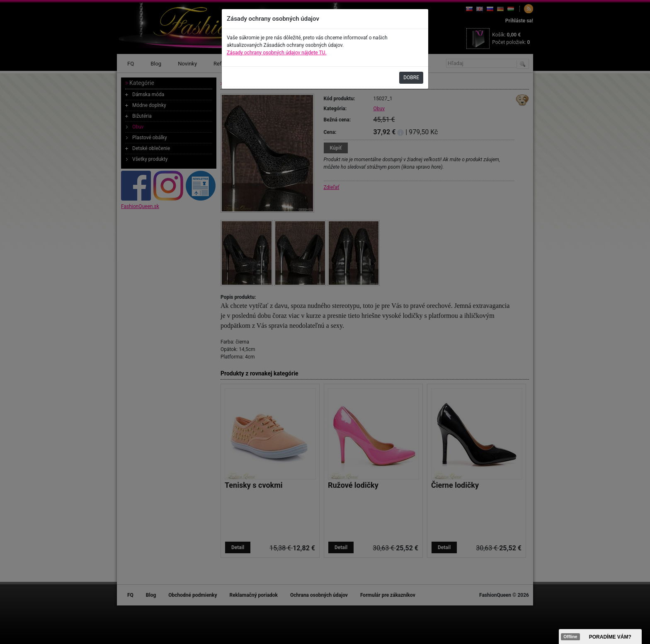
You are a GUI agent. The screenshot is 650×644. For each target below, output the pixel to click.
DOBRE (411, 77)
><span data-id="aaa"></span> (600, 637)
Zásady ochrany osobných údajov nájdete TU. (277, 53)
